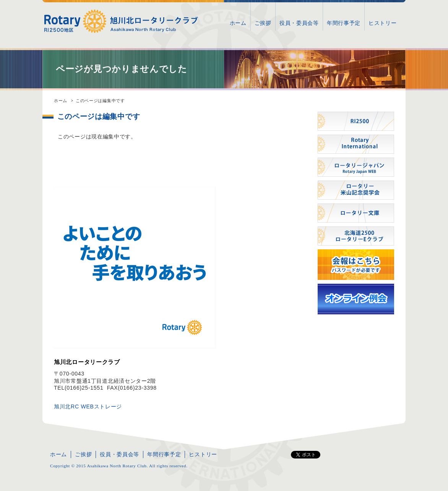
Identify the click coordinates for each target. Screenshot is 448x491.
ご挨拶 (263, 23)
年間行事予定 (344, 23)
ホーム (238, 23)
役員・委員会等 (299, 23)
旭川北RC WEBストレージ (88, 406)
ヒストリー (383, 23)
